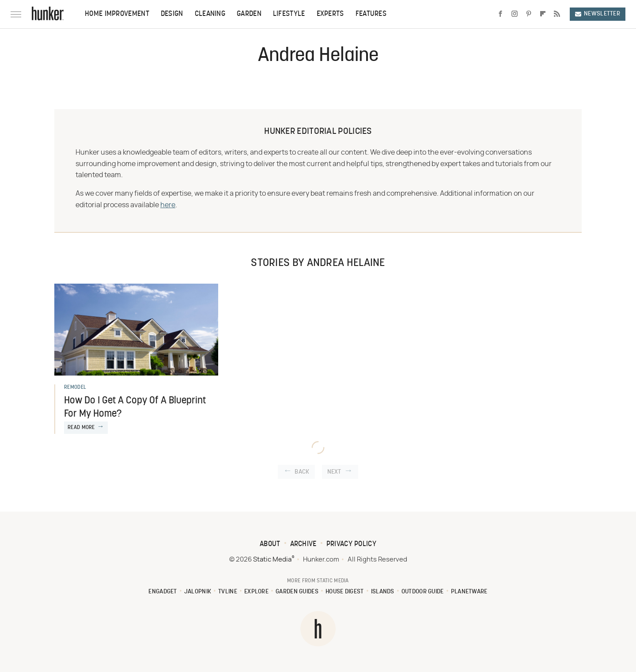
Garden (249, 14)
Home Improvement (117, 14)
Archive (303, 544)
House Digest (345, 592)
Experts (330, 14)
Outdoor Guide (423, 592)
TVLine (228, 592)
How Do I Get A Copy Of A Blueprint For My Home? (135, 408)
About (270, 544)
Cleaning (210, 14)
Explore (256, 592)
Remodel (75, 387)
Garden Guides (297, 592)
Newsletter (598, 14)
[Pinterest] (529, 14)
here (168, 205)
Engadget (163, 592)
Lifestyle (289, 14)
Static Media (272, 560)
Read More (81, 428)
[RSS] (557, 14)
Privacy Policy (351, 544)
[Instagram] (515, 14)
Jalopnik (198, 592)
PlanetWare (469, 592)
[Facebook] (500, 14)
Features (371, 14)
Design (172, 14)
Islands (383, 592)
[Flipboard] (543, 14)
